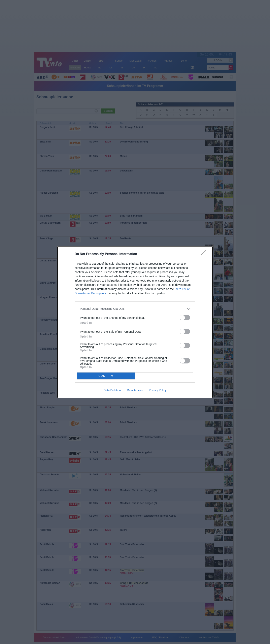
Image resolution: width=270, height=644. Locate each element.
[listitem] (135, 309)
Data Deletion (112, 390)
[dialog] (135, 322)
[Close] (205, 254)
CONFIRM (106, 376)
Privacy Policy (158, 390)
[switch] (185, 318)
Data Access (135, 390)
